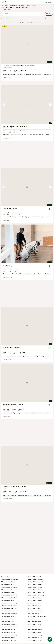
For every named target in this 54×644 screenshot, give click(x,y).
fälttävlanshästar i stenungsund (10, 624)
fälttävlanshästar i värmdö (35, 630)
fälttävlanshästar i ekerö (34, 608)
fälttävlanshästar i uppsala (8, 592)
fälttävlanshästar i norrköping (9, 603)
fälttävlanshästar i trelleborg (9, 640)
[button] (27, 105)
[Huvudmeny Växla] (3, 2)
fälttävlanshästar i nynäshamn (9, 614)
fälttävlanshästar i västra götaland (10, 579)
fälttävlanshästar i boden (8, 611)
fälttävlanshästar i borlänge (35, 635)
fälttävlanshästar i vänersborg (36, 595)
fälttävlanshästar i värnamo (9, 616)
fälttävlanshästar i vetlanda (35, 600)
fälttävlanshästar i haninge (8, 630)
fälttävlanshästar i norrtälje (9, 608)
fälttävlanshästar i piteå (34, 603)
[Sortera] (49, 18)
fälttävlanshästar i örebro (8, 582)
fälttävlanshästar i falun (34, 614)
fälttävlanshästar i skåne (8, 584)
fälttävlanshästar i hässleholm (36, 590)
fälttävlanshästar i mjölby (8, 638)
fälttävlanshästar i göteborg (35, 598)
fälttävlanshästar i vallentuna (35, 619)
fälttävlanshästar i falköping (35, 582)
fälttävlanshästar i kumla (34, 632)
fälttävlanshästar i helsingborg (36, 592)
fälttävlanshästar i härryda (8, 632)
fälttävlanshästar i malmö (34, 622)
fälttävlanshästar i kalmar (8, 600)
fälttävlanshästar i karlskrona (9, 606)
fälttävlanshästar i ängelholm (35, 579)
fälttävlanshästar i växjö (8, 622)
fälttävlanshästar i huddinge (35, 587)
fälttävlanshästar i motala (34, 640)
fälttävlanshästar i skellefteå (35, 584)
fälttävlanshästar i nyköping (35, 624)
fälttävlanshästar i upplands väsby (37, 616)
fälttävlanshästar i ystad (34, 627)
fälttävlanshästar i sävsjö (34, 576)
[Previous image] (4, 105)
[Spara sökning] (50, 639)
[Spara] (50, 66)
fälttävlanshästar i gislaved (35, 638)
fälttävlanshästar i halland (8, 590)
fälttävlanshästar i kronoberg (9, 598)
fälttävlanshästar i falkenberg (9, 635)
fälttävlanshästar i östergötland (10, 587)
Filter (49, 14)
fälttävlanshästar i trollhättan (9, 619)
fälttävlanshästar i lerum (34, 606)
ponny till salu (5, 576)
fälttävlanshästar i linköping (9, 627)
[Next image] (50, 105)
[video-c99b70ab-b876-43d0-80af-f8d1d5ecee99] (27, 244)
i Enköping (24, 7)
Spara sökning (6, 18)
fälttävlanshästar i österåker (35, 611)
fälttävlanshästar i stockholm (9, 595)
